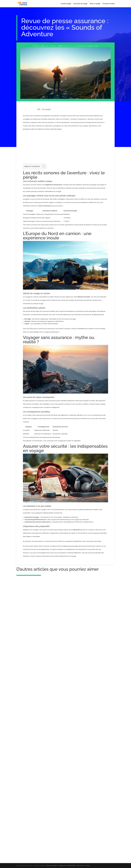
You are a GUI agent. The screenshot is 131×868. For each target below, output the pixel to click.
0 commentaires (92, 46)
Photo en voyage (95, 4)
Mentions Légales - (52, 865)
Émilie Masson (42, 46)
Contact (87, 865)
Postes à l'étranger (74, 46)
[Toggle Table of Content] (43, 166)
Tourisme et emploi (109, 4)
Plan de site (80, 865)
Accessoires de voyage (80, 4)
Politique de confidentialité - (67, 865)
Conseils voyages (66, 4)
